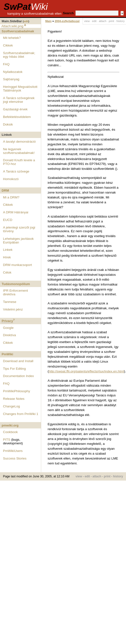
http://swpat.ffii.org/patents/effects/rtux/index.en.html (86, 371)
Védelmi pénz (13, 309)
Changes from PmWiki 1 (21, 414)
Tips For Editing (14, 369)
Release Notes (14, 399)
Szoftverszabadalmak (18, 31)
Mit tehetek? (12, 38)
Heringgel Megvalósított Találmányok (20, 89)
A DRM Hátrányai (16, 212)
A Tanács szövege (16, 171)
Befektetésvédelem (17, 117)
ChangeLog (11, 406)
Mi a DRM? (11, 197)
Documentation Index (18, 376)
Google (8, 328)
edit (26, 21)
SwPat (26, 7)
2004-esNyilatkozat (67, 21)
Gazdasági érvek (15, 109)
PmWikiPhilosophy (16, 391)
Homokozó (11, 179)
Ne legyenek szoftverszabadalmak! (19, 151)
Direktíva (9, 335)
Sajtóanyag (11, 79)
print (111, 21)
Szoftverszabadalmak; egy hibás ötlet (19, 55)
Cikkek (8, 45)
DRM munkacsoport (17, 265)
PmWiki (7, 354)
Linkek (8, 250)
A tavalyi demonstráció (19, 142)
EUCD (8, 220)
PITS (7, 440)
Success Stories (15, 458)
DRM (5, 190)
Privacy (7, 321)
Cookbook (10, 432)
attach (103, 21)
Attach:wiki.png (13, 26)
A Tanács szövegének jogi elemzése (19, 100)
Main (49, 21)
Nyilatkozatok (13, 72)
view (87, 21)
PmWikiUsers (13, 451)
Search (68, 13)
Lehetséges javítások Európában (18, 241)
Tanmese (10, 302)
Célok (7, 272)
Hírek (7, 257)
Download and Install (18, 361)
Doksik (8, 124)
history (120, 21)
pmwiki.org (10, 425)
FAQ (6, 64)
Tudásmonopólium (16, 284)
